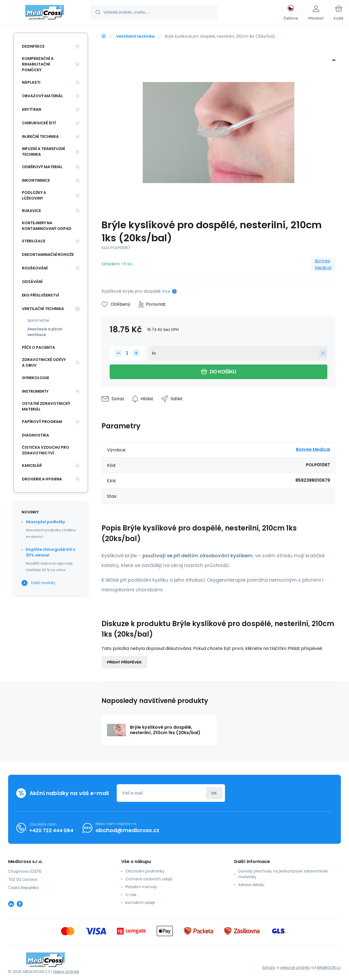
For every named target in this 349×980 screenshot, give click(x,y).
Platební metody (141, 887)
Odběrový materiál (42, 167)
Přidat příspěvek (124, 662)
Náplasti (31, 82)
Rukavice (31, 211)
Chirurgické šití (39, 123)
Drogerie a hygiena (42, 479)
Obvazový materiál (43, 96)
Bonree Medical (323, 264)
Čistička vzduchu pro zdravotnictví (45, 450)
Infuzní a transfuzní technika (43, 152)
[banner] (45, 13)
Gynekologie (35, 378)
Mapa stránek (66, 972)
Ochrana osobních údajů (149, 879)
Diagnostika (35, 435)
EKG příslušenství (40, 295)
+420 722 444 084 (51, 830)
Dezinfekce (33, 46)
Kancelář (32, 465)
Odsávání (32, 282)
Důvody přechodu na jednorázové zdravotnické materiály (283, 874)
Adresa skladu (251, 885)
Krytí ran (32, 109)
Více (166, 291)
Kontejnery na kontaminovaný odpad (47, 226)
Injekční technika (40, 136)
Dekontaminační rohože (48, 255)
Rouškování (35, 268)
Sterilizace (34, 241)
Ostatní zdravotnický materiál (46, 406)
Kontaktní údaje (140, 903)
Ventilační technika (135, 36)
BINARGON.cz (329, 968)
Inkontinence (36, 180)
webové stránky (295, 968)
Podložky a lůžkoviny (34, 195)
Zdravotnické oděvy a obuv (44, 362)
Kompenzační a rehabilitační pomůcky (38, 64)
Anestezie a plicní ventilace (45, 332)
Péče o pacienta (38, 347)
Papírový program (42, 422)
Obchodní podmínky (145, 871)
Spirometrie (38, 320)
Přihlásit (214, 793)
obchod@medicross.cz (127, 830)
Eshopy (269, 968)
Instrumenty (35, 391)
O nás (131, 895)
